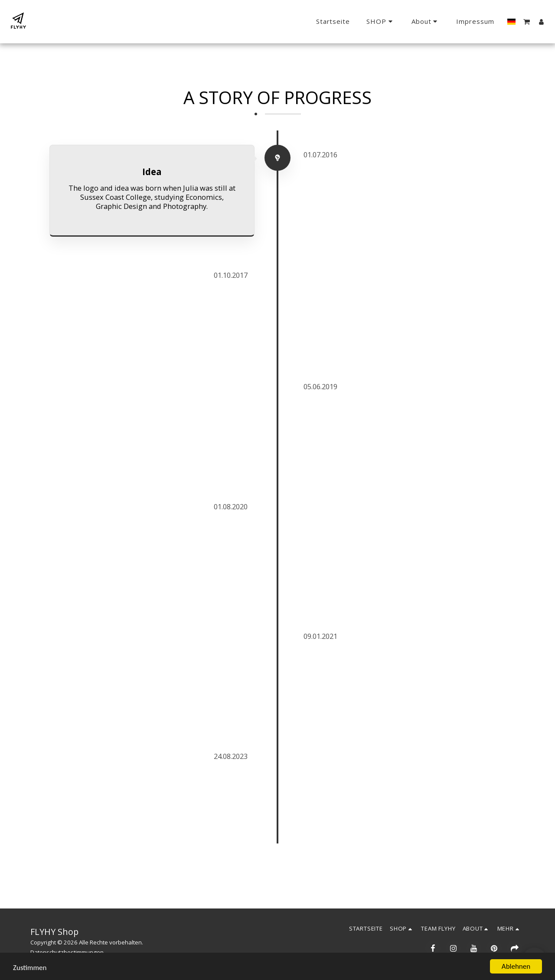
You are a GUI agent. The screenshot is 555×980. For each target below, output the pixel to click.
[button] (426, 22)
